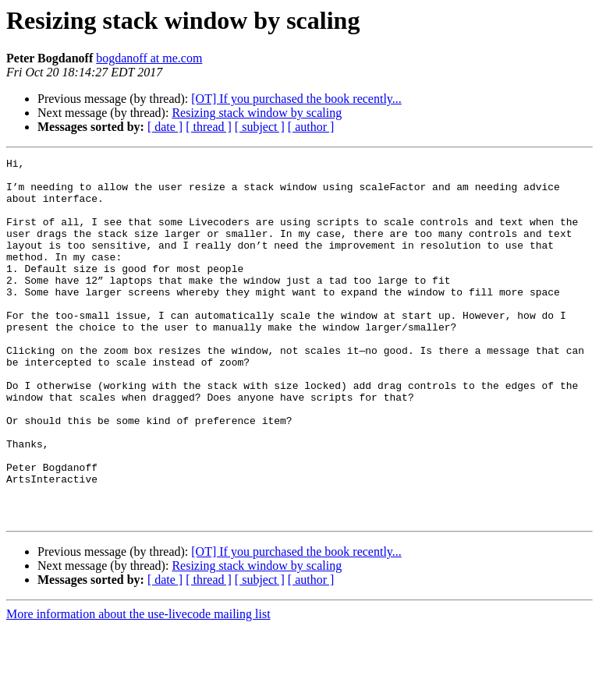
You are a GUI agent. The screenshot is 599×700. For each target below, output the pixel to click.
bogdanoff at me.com (149, 58)
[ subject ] (260, 127)
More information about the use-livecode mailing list (138, 686)
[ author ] (311, 127)
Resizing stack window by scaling (257, 113)
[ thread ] (209, 127)
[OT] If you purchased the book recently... (296, 99)
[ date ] (165, 127)
